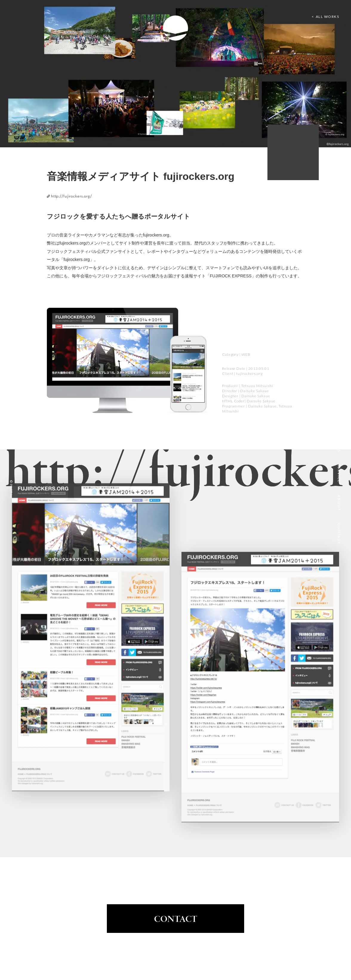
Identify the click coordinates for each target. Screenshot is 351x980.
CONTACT (176, 920)
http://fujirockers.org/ (69, 196)
